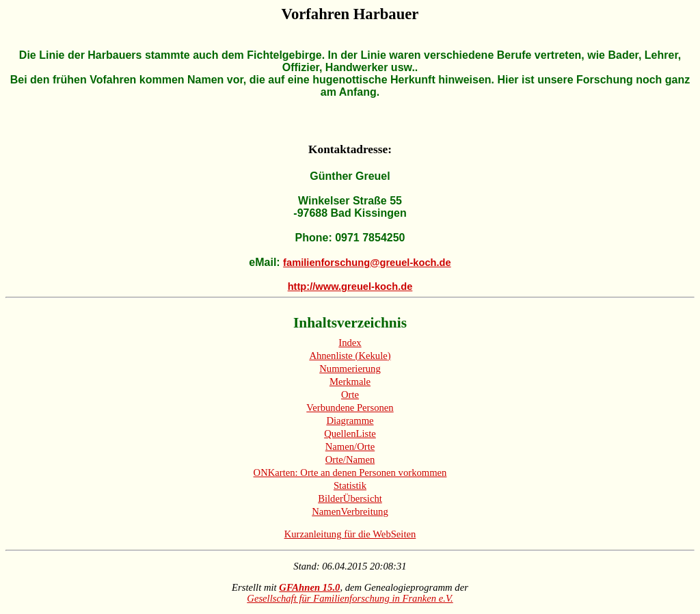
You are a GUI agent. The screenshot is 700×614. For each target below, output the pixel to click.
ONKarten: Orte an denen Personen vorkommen (350, 472)
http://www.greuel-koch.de (350, 286)
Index (350, 343)
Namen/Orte (350, 446)
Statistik (350, 485)
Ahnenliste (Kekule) (350, 356)
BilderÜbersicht (350, 498)
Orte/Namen (350, 459)
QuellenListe (350, 433)
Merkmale (350, 382)
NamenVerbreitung (350, 511)
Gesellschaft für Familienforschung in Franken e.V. (350, 598)
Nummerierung (350, 369)
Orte (350, 395)
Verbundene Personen (350, 408)
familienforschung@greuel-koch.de (367, 263)
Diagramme (350, 421)
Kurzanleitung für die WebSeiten (350, 534)
